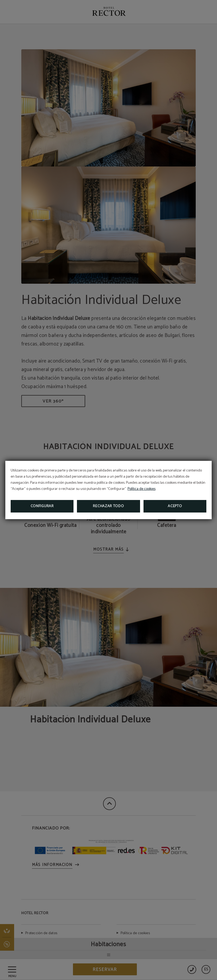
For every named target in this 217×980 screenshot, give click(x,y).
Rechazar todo (108, 506)
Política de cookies (142, 489)
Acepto (175, 506)
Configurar (42, 506)
